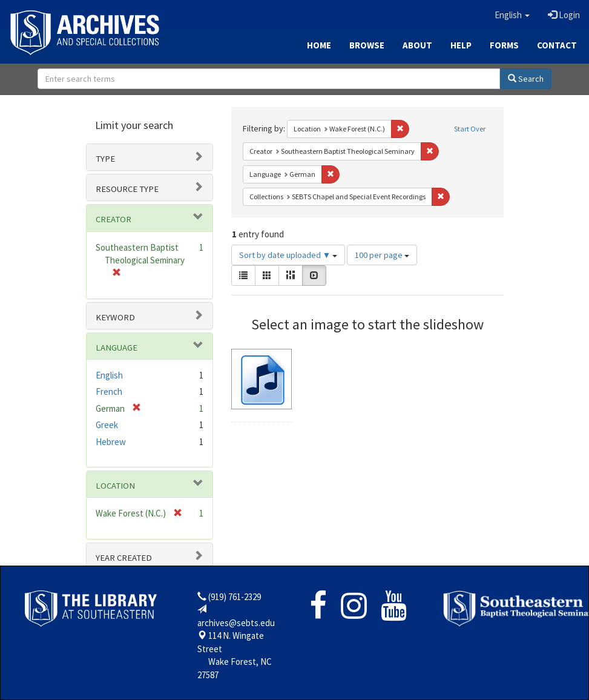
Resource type (127, 189)
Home (319, 45)
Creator (114, 219)
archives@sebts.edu (236, 623)
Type (105, 159)
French (109, 391)
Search (526, 79)
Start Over (470, 129)
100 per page (382, 255)
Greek (107, 425)
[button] (512, 15)
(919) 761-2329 (235, 597)
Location (115, 486)
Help (461, 45)
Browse (367, 45)
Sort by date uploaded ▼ (288, 255)
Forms (504, 45)
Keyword (115, 317)
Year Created (124, 558)
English (109, 375)
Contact (557, 45)
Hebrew (111, 442)
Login (564, 15)
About (417, 45)
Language (117, 348)
